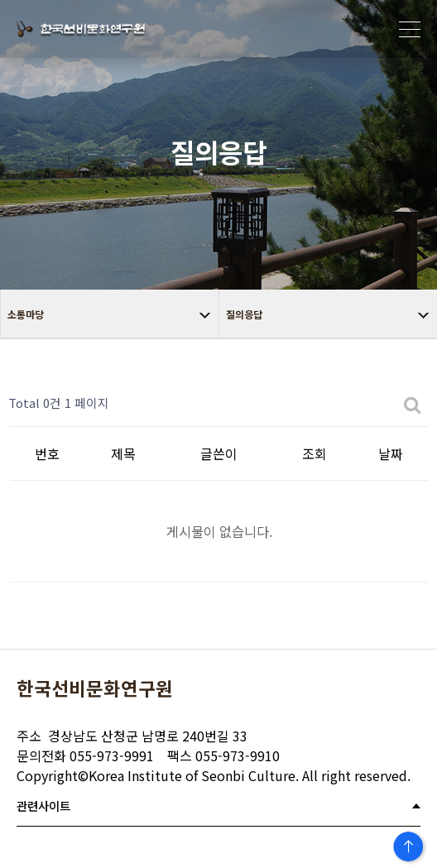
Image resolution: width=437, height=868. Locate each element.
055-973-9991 (85, 755)
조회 (315, 453)
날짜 (391, 453)
